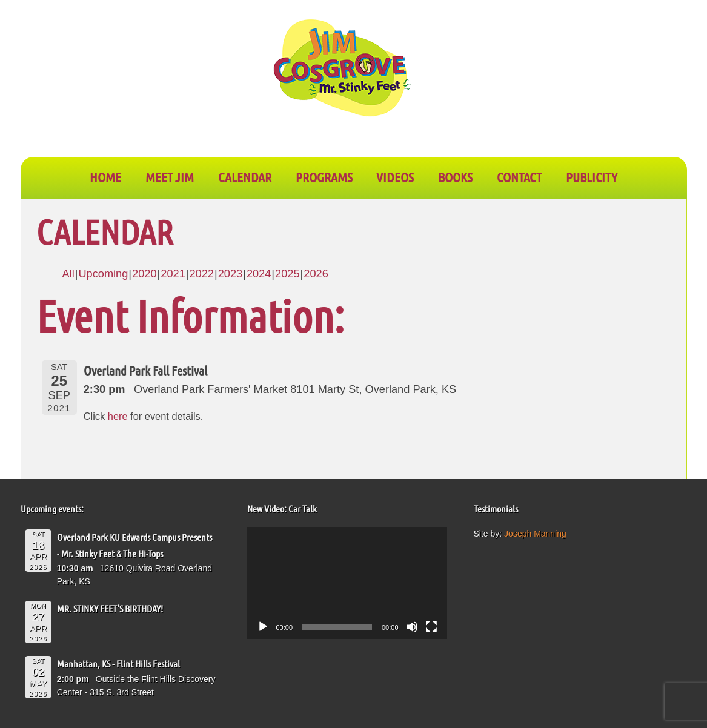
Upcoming (103, 274)
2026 (316, 274)
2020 (144, 274)
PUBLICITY (592, 177)
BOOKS (455, 177)
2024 (259, 274)
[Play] (263, 627)
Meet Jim (170, 177)
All (68, 274)
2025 (287, 274)
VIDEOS (395, 177)
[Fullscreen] (431, 627)
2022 (201, 274)
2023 (230, 274)
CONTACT (519, 177)
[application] (347, 583)
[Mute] (412, 627)
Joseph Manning (535, 534)
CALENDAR (245, 177)
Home (105, 177)
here (118, 416)
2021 (173, 274)
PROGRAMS (324, 177)
